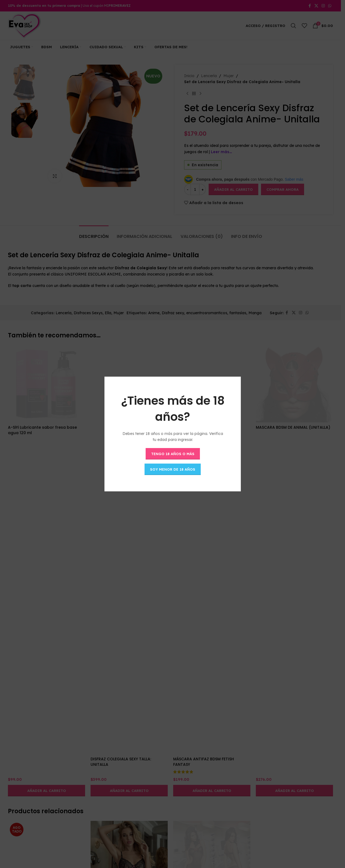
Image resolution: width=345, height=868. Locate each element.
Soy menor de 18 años (173, 469)
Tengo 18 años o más (172, 453)
